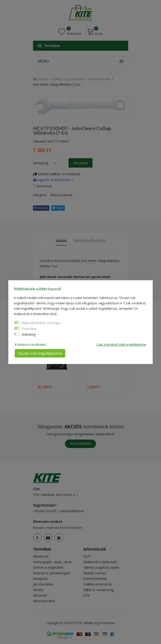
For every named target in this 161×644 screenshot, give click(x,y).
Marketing (29, 334)
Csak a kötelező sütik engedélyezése (121, 344)
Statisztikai (29, 329)
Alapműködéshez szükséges (41, 323)
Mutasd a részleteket (30, 344)
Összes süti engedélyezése (40, 353)
